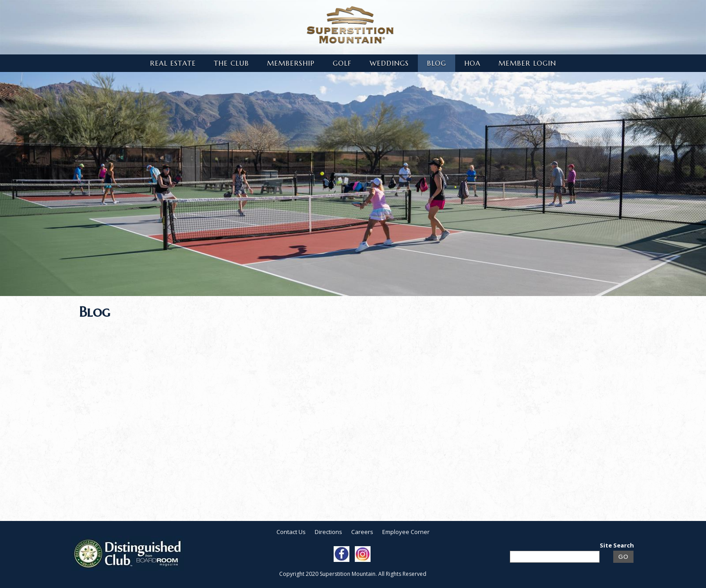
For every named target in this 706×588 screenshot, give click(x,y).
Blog (437, 63)
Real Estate (173, 63)
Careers (362, 532)
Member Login (527, 63)
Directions (328, 532)
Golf (342, 63)
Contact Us (291, 532)
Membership (291, 63)
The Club (231, 63)
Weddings (389, 63)
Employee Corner (406, 532)
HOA (472, 63)
